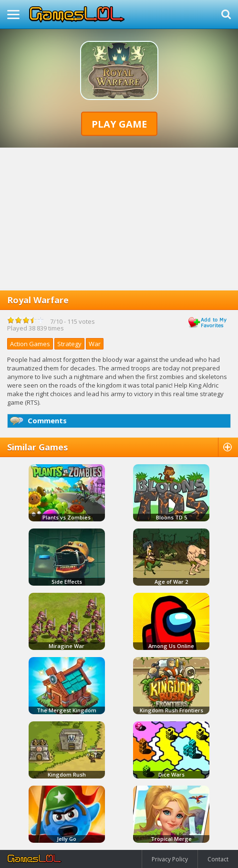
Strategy (69, 344)
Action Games (30, 344)
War (95, 344)
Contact (218, 859)
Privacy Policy (170, 859)
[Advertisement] (119, 219)
